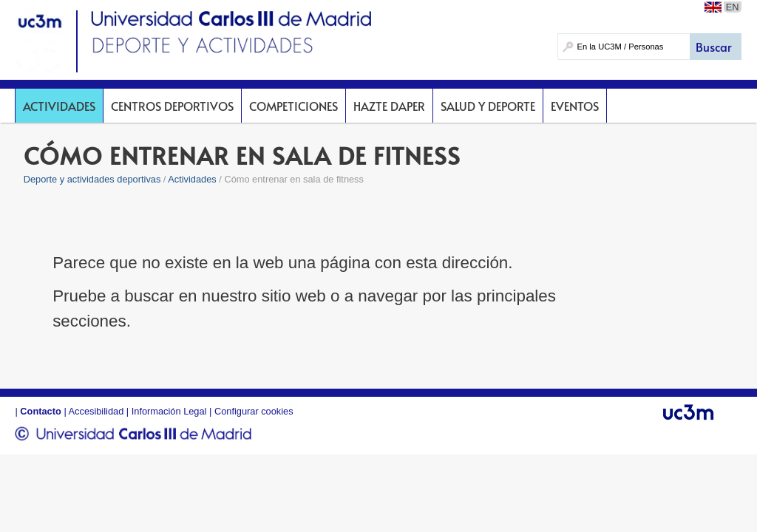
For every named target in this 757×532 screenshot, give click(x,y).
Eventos (575, 106)
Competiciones (293, 106)
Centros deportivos (172, 106)
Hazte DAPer (389, 106)
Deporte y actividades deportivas (92, 179)
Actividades (59, 106)
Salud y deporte (488, 106)
